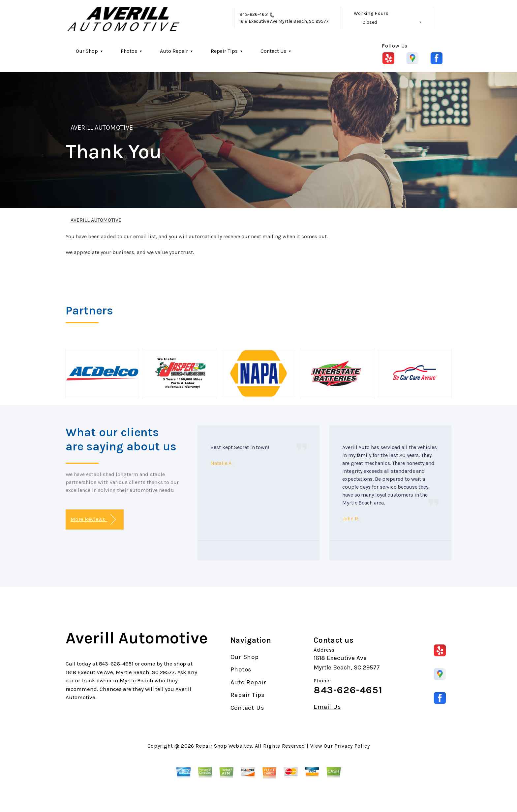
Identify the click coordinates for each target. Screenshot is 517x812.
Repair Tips (224, 51)
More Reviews (93, 520)
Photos (129, 51)
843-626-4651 (254, 14)
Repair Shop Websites (224, 746)
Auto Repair (174, 51)
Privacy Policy (352, 746)
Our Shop (87, 51)
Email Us (327, 707)
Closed (370, 22)
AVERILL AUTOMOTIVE (102, 128)
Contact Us (273, 51)
